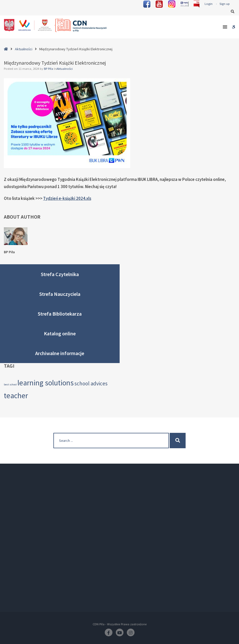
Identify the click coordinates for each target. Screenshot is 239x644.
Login (209, 4)
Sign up (225, 4)
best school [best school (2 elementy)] (10, 384)
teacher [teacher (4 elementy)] (16, 396)
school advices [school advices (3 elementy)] (91, 383)
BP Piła (49, 69)
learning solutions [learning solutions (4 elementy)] (46, 383)
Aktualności (24, 49)
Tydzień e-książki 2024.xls (67, 198)
